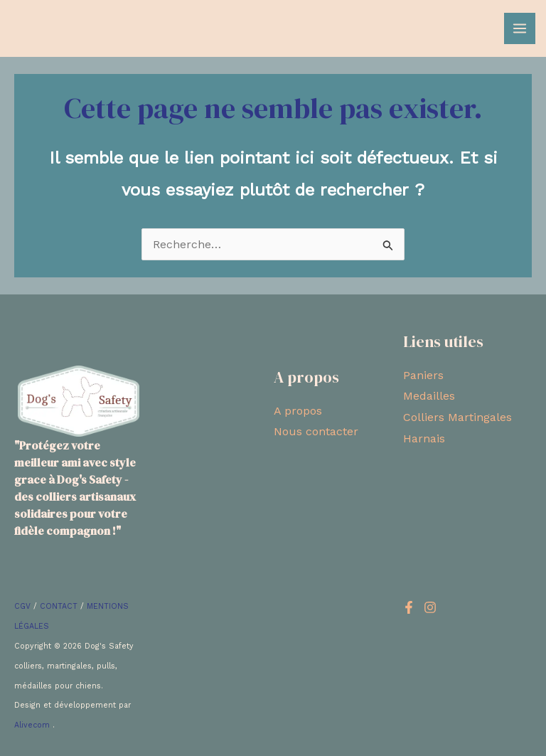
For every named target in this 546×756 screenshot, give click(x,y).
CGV (22, 606)
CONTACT (59, 606)
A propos (298, 411)
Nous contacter (316, 431)
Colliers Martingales (457, 417)
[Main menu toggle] (520, 28)
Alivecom (33, 725)
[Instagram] (430, 607)
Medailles (429, 396)
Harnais (424, 438)
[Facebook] (409, 607)
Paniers (423, 375)
